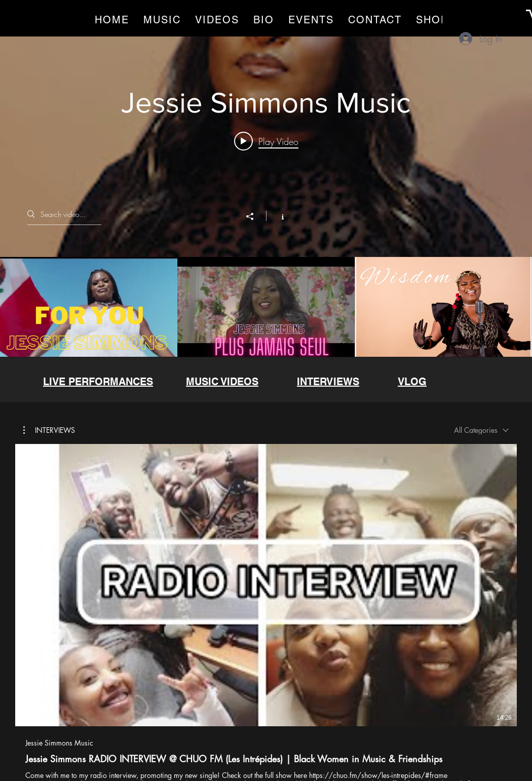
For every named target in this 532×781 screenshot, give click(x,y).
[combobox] (481, 430)
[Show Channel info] (277, 216)
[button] (49, 430)
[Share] (255, 217)
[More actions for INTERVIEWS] (49, 430)
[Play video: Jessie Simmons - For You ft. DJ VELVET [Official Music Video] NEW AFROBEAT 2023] (266, 141)
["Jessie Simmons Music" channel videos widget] (266, 196)
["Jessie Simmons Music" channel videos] (266, 307)
